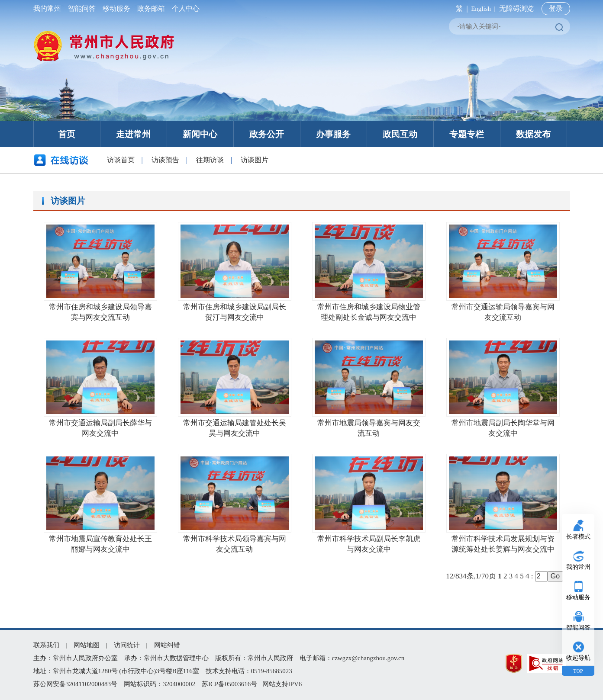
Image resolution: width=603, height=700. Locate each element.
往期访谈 (210, 160)
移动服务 (116, 8)
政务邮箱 (151, 8)
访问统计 (127, 645)
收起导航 (578, 658)
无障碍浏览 (516, 8)
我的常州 (49, 8)
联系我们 (46, 645)
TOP (578, 671)
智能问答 (82, 8)
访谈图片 (255, 160)
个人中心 (184, 8)
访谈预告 (165, 160)
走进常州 (133, 134)
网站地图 (87, 645)
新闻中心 (200, 134)
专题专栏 (467, 134)
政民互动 (400, 134)
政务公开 (267, 134)
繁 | (460, 8)
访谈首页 (121, 160)
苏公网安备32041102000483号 (75, 684)
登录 (556, 8)
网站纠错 (167, 645)
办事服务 (333, 134)
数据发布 (533, 134)
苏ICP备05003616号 (229, 684)
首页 (67, 134)
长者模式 (578, 537)
